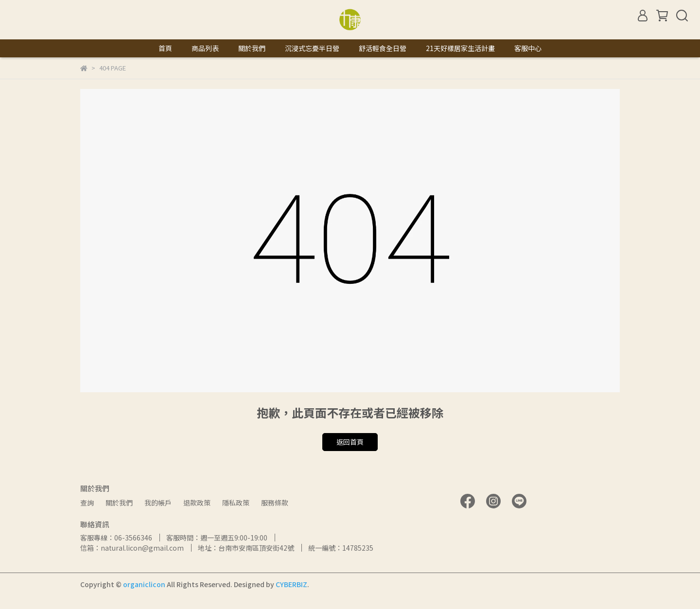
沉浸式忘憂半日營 (312, 48)
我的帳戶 (158, 503)
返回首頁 (350, 442)
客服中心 (528, 48)
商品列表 (205, 48)
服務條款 (275, 503)
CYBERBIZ (291, 584)
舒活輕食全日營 (383, 48)
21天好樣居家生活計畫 (460, 48)
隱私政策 (236, 503)
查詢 (87, 503)
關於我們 (252, 48)
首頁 (165, 48)
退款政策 (197, 503)
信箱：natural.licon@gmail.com (132, 548)
